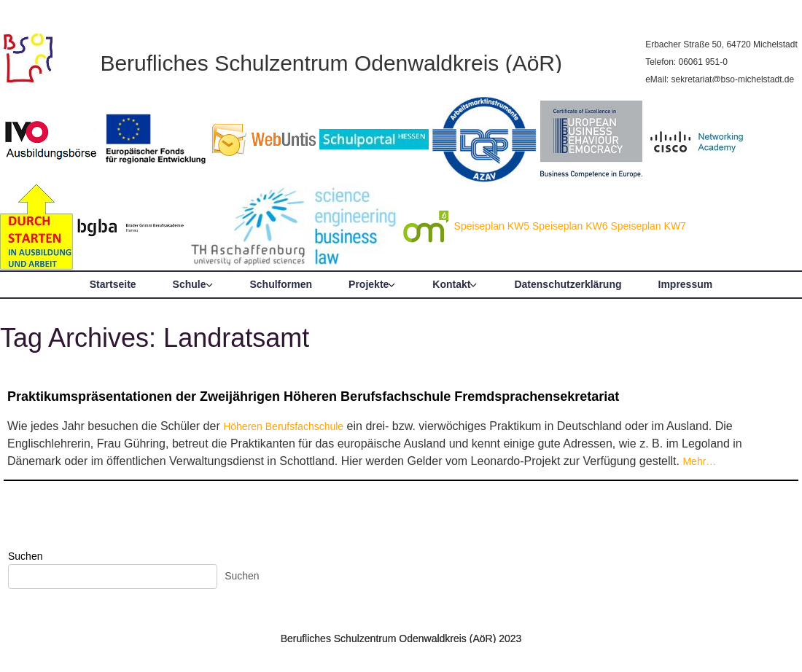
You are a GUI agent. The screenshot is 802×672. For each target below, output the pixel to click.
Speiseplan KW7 (648, 226)
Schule (190, 284)
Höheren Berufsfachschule (283, 426)
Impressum (686, 284)
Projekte (369, 284)
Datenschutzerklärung (568, 284)
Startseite (113, 284)
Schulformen (281, 284)
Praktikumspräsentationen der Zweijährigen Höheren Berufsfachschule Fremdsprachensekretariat (313, 396)
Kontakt (451, 284)
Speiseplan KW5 (492, 226)
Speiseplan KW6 (570, 226)
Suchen (25, 556)
